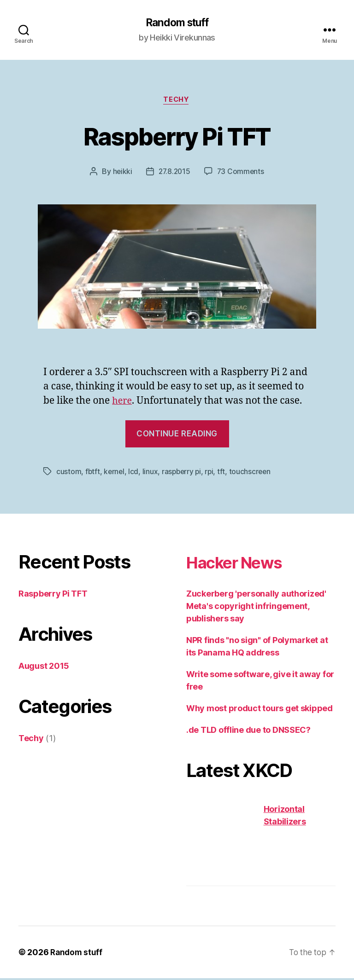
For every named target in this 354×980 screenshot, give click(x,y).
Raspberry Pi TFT (177, 136)
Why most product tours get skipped (260, 710)
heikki (121, 173)
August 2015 (44, 667)
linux (152, 473)
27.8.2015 (174, 173)
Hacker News (242, 563)
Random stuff (177, 23)
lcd (135, 473)
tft (225, 473)
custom (69, 473)
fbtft (93, 473)
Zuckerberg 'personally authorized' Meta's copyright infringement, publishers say (256, 607)
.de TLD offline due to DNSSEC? (248, 731)
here (123, 403)
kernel (115, 473)
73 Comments (242, 173)
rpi (212, 473)
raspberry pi (184, 473)
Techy (177, 101)
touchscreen (254, 473)
